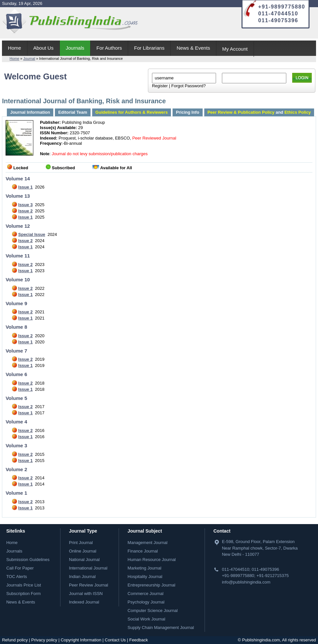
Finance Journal (143, 551)
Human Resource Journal (151, 560)
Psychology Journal (146, 602)
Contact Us (115, 640)
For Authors (109, 48)
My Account (235, 49)
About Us (43, 48)
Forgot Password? (189, 86)
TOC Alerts (17, 577)
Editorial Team (73, 112)
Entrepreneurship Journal (151, 585)
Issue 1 (25, 187)
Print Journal (81, 543)
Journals (75, 48)
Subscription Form (23, 594)
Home (14, 48)
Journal (29, 58)
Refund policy (15, 640)
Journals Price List (24, 585)
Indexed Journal (84, 602)
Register (160, 86)
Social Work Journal (146, 619)
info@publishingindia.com (246, 582)
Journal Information (30, 112)
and (259, 112)
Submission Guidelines (28, 560)
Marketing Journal (144, 568)
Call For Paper (20, 568)
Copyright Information (81, 640)
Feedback (138, 640)
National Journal (84, 560)
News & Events (193, 48)
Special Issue (32, 234)
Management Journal (147, 543)
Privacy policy (44, 640)
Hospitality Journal (145, 577)
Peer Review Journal (89, 585)
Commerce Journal (145, 594)
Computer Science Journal (152, 611)
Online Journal (83, 551)
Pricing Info (188, 112)
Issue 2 (25, 211)
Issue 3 (25, 205)
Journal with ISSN (86, 594)
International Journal (88, 568)
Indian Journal (82, 577)
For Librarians (149, 48)
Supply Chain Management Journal (161, 627)
